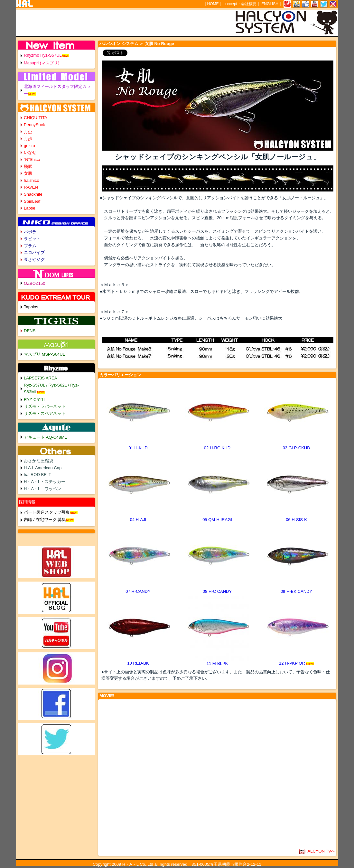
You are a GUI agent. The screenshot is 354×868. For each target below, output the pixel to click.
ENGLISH (270, 4)
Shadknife (33, 194)
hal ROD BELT (37, 475)
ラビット (32, 239)
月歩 (28, 139)
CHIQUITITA (36, 118)
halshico (32, 180)
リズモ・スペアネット (45, 413)
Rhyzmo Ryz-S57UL (43, 55)
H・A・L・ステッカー (45, 482)
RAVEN (31, 187)
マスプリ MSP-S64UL (44, 354)
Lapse (29, 208)
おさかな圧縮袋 (38, 461)
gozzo (29, 146)
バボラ (30, 232)
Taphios (31, 307)
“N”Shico (32, 159)
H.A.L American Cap (43, 468)
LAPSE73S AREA (40, 378)
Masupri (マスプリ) (42, 63)
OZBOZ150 (34, 283)
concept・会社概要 (240, 4)
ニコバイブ (34, 252)
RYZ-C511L (35, 400)
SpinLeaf (32, 201)
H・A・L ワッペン (42, 489)
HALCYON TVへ (317, 851)
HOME (213, 4)
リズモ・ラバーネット (45, 406)
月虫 (28, 132)
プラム (30, 246)
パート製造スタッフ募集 (47, 512)
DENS (30, 331)
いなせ (30, 152)
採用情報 (27, 502)
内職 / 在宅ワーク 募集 (45, 520)
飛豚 (28, 167)
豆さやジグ (34, 260)
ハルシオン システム (119, 44)
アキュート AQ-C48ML (45, 437)
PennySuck (34, 125)
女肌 (28, 173)
